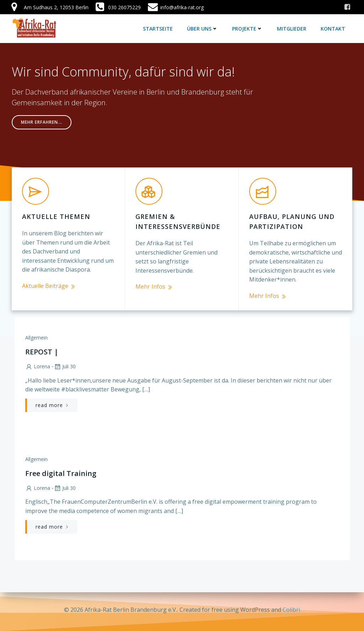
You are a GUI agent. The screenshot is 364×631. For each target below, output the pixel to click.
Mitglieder (292, 28)
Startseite (158, 28)
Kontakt (333, 28)
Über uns (203, 28)
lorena (37, 363)
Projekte (248, 28)
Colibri (291, 610)
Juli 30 (64, 363)
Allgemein (36, 335)
